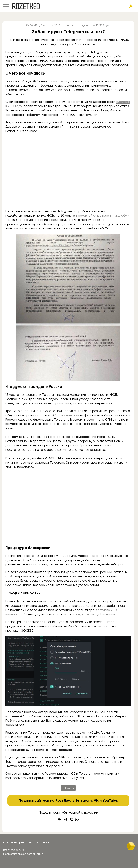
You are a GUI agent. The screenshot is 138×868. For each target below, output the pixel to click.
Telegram (84, 800)
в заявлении (70, 415)
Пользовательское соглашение (23, 854)
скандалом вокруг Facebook (94, 614)
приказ (63, 81)
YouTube (110, 800)
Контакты (10, 842)
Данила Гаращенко (77, 26)
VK (96, 800)
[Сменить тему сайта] (131, 6)
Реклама (26, 842)
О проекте (42, 842)
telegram (68, 788)
